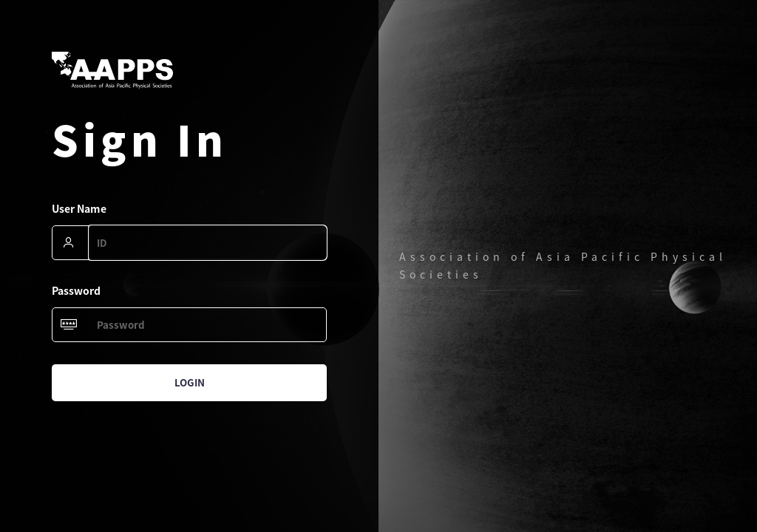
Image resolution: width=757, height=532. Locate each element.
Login (190, 382)
